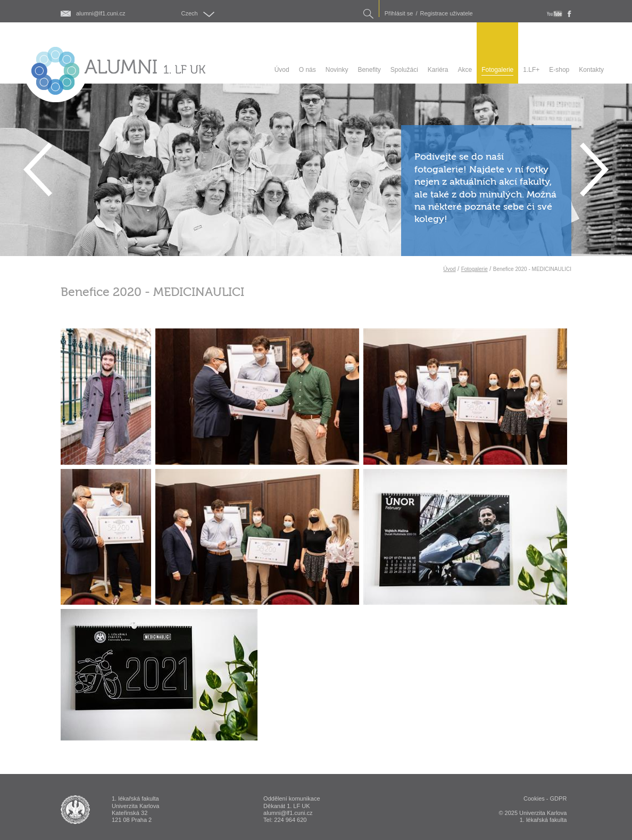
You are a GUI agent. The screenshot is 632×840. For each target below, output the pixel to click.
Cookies (534, 798)
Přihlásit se (399, 14)
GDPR (559, 798)
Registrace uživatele (447, 14)
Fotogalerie (475, 269)
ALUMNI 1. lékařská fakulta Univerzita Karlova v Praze (75, 810)
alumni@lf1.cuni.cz (101, 14)
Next (594, 170)
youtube (555, 14)
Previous (38, 170)
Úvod (449, 269)
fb (569, 14)
